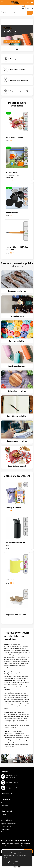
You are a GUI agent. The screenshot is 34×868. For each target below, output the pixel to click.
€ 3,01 (10, 548)
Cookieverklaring (6, 826)
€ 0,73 (10, 253)
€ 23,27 (10, 181)
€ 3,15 (10, 141)
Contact (3, 815)
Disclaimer (4, 832)
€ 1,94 (10, 511)
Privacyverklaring (6, 829)
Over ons (4, 803)
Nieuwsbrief (5, 806)
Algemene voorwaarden (8, 824)
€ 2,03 (10, 583)
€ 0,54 (10, 618)
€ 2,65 (10, 215)
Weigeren (17, 861)
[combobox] (14, 13)
